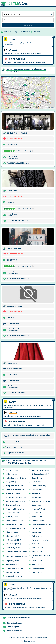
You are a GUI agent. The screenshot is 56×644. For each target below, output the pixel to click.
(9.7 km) (41, 568)
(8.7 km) (13, 548)
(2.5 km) (40, 474)
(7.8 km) (37, 528)
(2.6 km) (17, 478)
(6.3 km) (15, 509)
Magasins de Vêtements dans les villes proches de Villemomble (26, 462)
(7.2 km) (37, 517)
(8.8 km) (38, 548)
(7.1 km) (12, 517)
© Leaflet (46, 108)
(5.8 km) (37, 505)
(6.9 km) (38, 513)
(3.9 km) (15, 490)
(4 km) (37, 490)
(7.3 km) (38, 521)
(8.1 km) (38, 536)
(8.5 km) (41, 540)
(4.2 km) (13, 493)
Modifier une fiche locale (15, 447)
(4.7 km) (16, 497)
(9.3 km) (12, 561)
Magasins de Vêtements (22, 32)
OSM (53, 108)
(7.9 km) (12, 532)
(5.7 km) (14, 505)
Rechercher (28, 25)
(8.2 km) (13, 540)
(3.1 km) (11, 482)
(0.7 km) (12, 470)
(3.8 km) (39, 486)
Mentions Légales (13, 627)
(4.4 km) (39, 493)
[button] (27, 94)
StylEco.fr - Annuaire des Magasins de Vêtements (31, 638)
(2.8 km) (37, 478)
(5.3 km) (40, 497)
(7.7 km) (41, 525)
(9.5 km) (38, 565)
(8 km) (37, 532)
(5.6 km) (15, 501)
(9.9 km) (12, 572)
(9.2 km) (42, 556)
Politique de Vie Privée (14, 631)
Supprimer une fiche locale (15, 453)
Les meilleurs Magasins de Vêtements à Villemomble (26, 71)
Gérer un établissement (15, 623)
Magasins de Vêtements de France (18, 618)
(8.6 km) (38, 544)
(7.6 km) (14, 525)
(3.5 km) (15, 486)
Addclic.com (30, 641)
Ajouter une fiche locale (14, 442)
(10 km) (15, 576)
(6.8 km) (14, 513)
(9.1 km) (16, 556)
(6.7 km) (38, 509)
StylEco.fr (7, 32)
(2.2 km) (40, 470)
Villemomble (37, 32)
